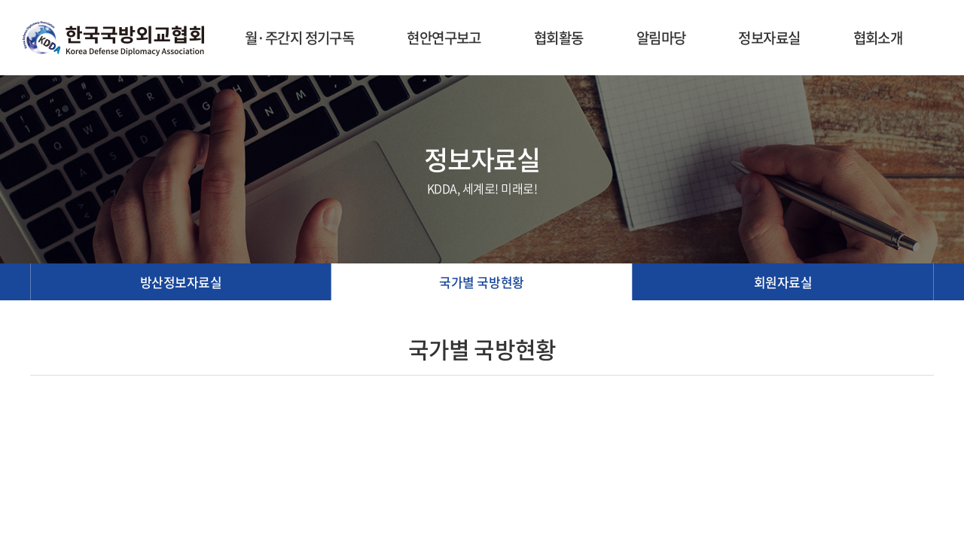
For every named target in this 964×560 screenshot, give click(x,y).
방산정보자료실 (181, 282)
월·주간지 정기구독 (299, 38)
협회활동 (559, 38)
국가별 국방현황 (481, 282)
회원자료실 (783, 282)
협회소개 (878, 38)
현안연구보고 (444, 38)
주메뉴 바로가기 (0, 0)
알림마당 (661, 38)
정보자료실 (769, 38)
